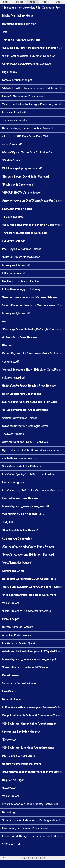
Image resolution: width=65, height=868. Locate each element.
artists (58, 2)
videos (45, 2)
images (19, 2)
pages (6, 2)
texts (32, 2)
